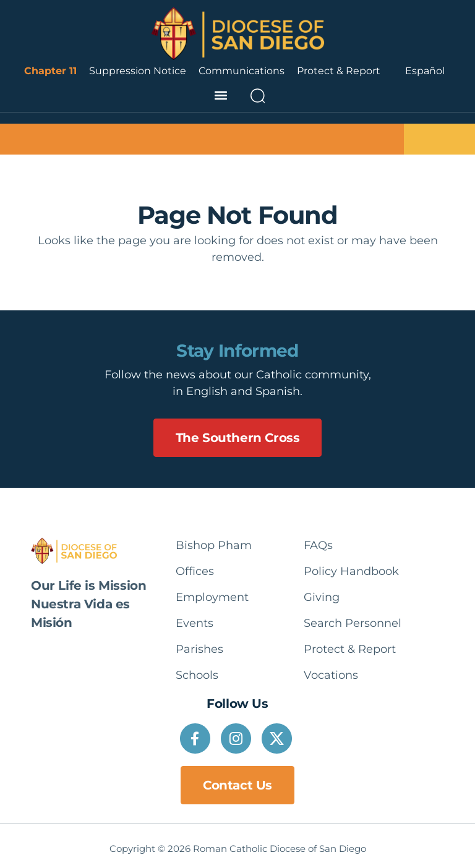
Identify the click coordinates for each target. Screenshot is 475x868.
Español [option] (425, 71)
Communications (242, 71)
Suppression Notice (138, 71)
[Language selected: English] (425, 71)
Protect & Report (339, 71)
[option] (425, 71)
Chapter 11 (50, 71)
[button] (220, 96)
